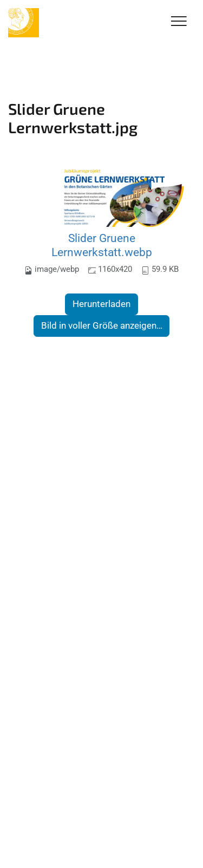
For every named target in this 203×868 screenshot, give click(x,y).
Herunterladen (101, 304)
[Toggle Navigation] (179, 22)
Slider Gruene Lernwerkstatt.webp (102, 245)
